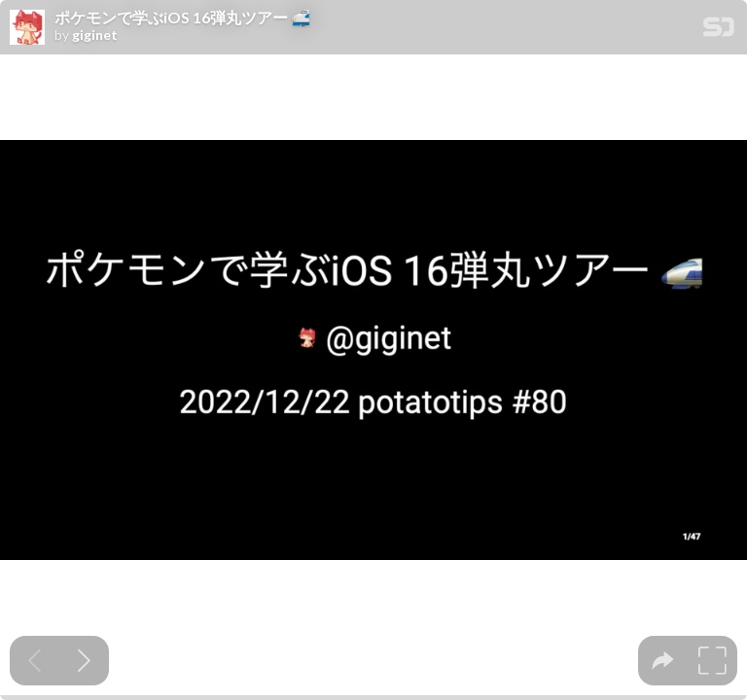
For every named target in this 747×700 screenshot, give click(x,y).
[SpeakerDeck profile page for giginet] (27, 28)
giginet (95, 35)
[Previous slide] (35, 661)
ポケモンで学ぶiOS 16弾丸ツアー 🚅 (182, 17)
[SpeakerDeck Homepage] (719, 31)
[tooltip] (663, 661)
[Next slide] (84, 661)
